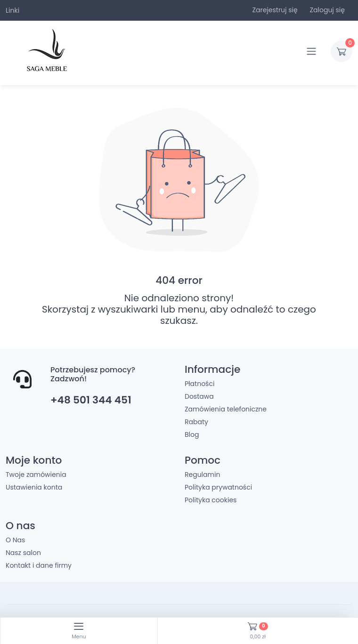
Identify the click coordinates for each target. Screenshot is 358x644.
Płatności (199, 384)
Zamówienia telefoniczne (226, 409)
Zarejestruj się (275, 10)
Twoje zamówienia (36, 475)
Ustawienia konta (34, 487)
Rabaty (196, 422)
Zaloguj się (327, 10)
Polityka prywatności (218, 487)
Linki (12, 10)
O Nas (15, 540)
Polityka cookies (211, 500)
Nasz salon (23, 553)
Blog (192, 435)
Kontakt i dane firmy (39, 565)
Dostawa (199, 396)
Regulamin (202, 475)
